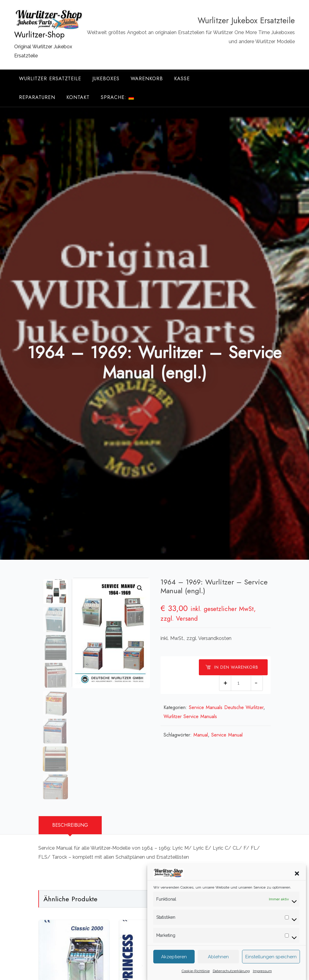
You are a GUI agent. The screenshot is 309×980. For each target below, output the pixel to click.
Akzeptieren (174, 965)
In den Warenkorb (232, 667)
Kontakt (78, 97)
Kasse (182, 79)
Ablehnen (218, 965)
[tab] (70, 825)
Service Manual (227, 735)
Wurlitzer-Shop (39, 35)
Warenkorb (147, 79)
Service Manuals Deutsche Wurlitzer (226, 707)
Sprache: (117, 97)
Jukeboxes (106, 79)
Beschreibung (70, 825)
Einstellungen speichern (271, 965)
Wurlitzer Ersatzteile (50, 79)
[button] (297, 881)
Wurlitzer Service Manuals (190, 716)
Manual (201, 735)
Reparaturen (37, 97)
